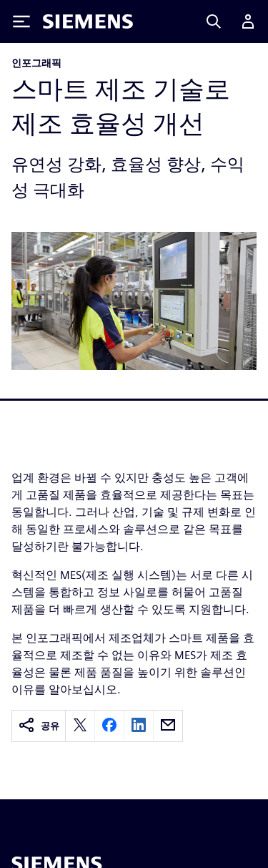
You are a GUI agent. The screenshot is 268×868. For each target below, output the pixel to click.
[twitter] (80, 726)
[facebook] (109, 726)
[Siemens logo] (88, 21)
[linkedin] (139, 726)
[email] (168, 726)
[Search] (214, 21)
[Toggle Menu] (21, 21)
